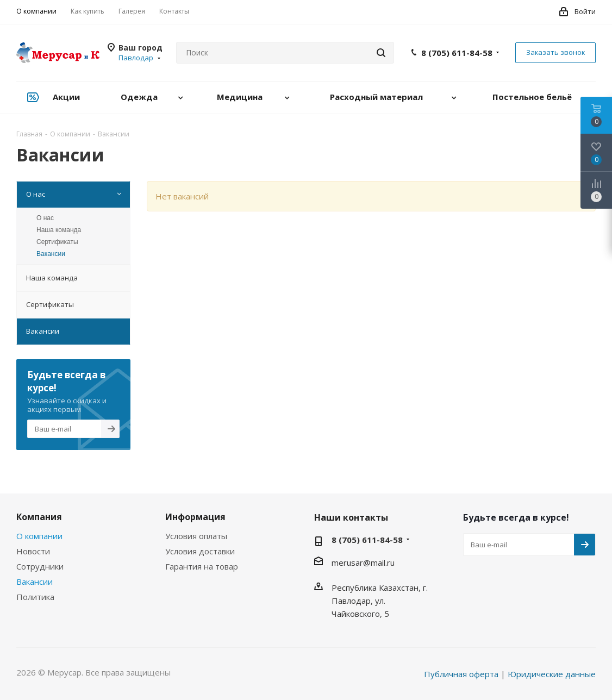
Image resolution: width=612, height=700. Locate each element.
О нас (45, 218)
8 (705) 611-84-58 (457, 53)
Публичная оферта (461, 674)
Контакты (174, 11)
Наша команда (59, 230)
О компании (36, 11)
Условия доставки (200, 551)
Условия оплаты (196, 536)
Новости (33, 551)
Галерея (132, 11)
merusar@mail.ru (363, 562)
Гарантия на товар (202, 566)
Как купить (88, 11)
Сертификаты (57, 242)
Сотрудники (40, 566)
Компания (39, 517)
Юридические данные (552, 674)
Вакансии (51, 254)
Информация (195, 517)
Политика (35, 597)
